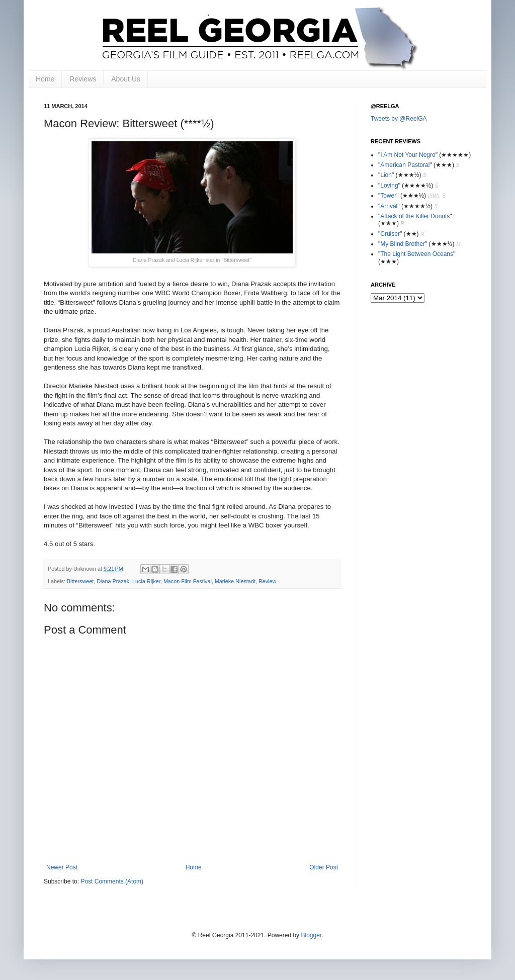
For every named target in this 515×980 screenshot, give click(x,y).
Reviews (83, 79)
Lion (386, 175)
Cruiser (390, 234)
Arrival (389, 206)
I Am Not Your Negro (408, 155)
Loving (389, 186)
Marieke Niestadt (235, 581)
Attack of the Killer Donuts (415, 216)
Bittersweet (80, 581)
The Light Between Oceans (417, 254)
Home (45, 79)
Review (267, 581)
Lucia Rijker (146, 581)
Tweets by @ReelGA (399, 119)
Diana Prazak (113, 581)
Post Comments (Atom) (112, 881)
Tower (388, 196)
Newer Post (62, 867)
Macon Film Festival (188, 581)
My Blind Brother (403, 244)
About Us (126, 79)
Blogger (311, 935)
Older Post (324, 867)
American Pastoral (405, 165)
